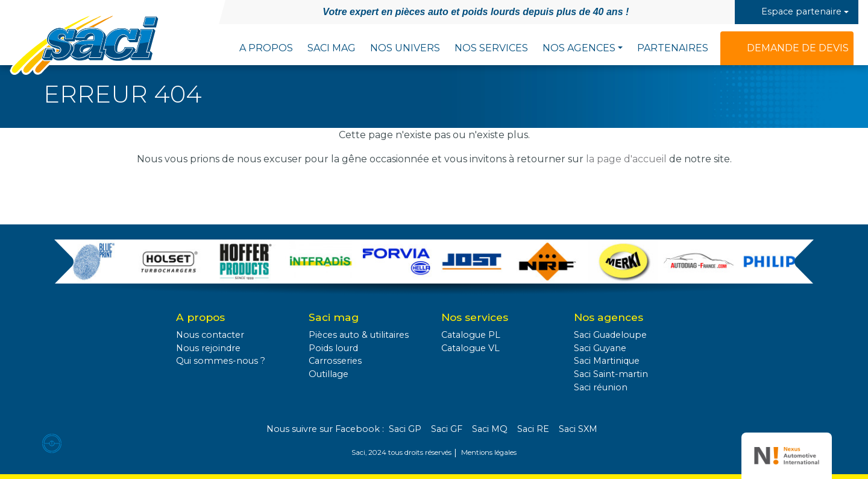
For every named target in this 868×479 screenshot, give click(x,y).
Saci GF (447, 429)
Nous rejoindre (208, 348)
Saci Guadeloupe (610, 335)
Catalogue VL (470, 348)
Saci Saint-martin (611, 374)
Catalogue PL (471, 335)
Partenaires (673, 48)
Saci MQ (490, 429)
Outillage (329, 374)
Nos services (491, 48)
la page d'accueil (626, 159)
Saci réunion (601, 387)
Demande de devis (798, 48)
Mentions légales (489, 452)
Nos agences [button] (579, 48)
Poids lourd (333, 348)
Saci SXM (578, 429)
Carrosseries (335, 361)
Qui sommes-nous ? (221, 361)
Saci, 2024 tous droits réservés (401, 452)
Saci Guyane (600, 348)
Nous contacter (210, 335)
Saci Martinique (607, 361)
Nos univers (405, 48)
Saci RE (533, 429)
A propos (266, 48)
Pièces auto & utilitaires (359, 335)
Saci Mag (332, 48)
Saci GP (405, 429)
